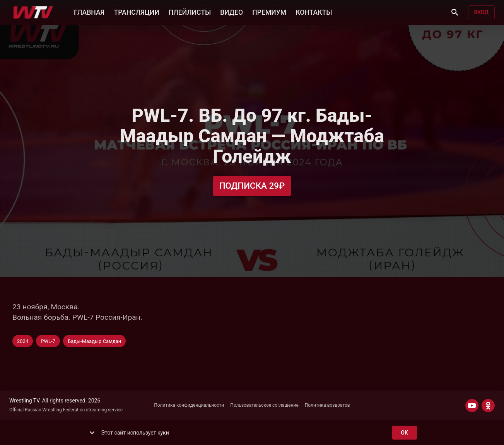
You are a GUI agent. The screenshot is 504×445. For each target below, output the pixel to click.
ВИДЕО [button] (231, 12)
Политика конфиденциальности (189, 405)
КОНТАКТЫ (314, 12)
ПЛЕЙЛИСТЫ (190, 12)
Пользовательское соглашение (264, 405)
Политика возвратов (327, 405)
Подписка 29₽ (252, 186)
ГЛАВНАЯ (89, 12)
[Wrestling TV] (33, 12)
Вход (481, 13)
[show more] (92, 433)
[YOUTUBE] (472, 406)
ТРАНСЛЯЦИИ (136, 12)
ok (405, 433)
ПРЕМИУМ (269, 12)
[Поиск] (455, 12)
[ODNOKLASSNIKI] (488, 406)
